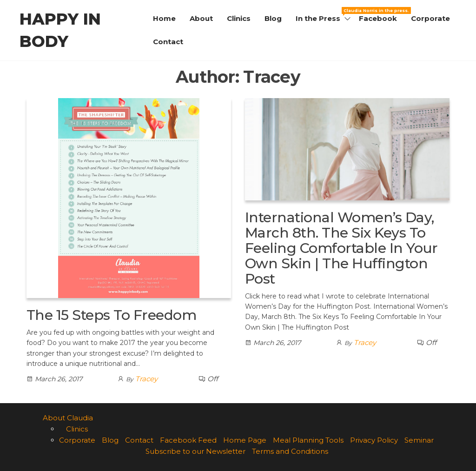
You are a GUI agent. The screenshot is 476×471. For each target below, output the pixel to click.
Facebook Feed (188, 440)
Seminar (419, 440)
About (201, 18)
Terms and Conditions (290, 451)
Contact (168, 42)
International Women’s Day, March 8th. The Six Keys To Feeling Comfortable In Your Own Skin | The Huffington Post (341, 248)
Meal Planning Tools (308, 440)
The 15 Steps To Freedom (111, 315)
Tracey (146, 379)
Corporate (430, 18)
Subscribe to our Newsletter (195, 451)
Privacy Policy (374, 440)
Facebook (378, 18)
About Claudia (68, 418)
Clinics (239, 18)
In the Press (324, 15)
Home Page (245, 440)
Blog (273, 18)
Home (164, 18)
